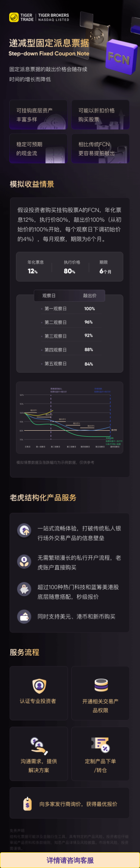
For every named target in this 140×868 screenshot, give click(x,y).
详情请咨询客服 (70, 860)
